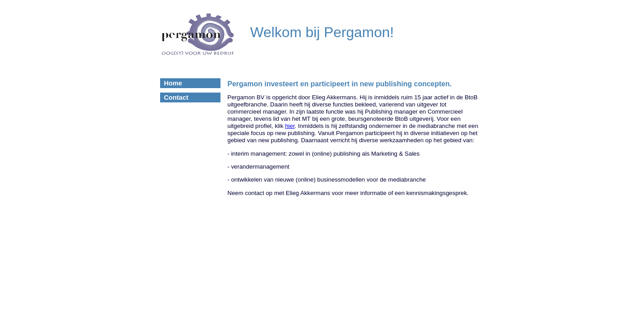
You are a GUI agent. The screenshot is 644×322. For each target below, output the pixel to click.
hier (290, 126)
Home (173, 83)
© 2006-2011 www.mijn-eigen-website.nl (322, 213)
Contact (176, 97)
